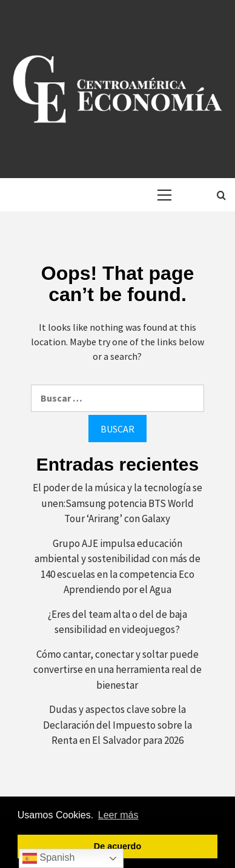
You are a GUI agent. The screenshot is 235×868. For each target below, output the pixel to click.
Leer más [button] (118, 815)
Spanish (48, 858)
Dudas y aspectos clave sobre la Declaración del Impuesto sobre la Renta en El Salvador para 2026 (117, 725)
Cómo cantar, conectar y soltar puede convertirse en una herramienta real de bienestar (117, 670)
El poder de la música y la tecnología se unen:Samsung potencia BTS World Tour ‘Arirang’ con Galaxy (117, 503)
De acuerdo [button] (117, 846)
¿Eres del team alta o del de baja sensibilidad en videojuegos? (117, 622)
